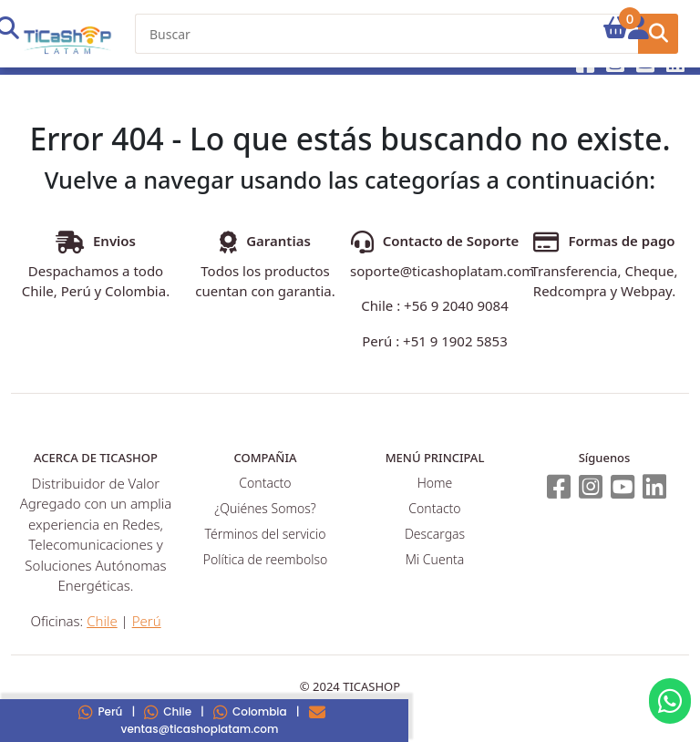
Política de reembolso (265, 559)
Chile (168, 711)
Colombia (250, 711)
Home (435, 483)
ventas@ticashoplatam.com (223, 720)
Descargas (435, 534)
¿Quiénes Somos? (265, 508)
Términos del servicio (266, 534)
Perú (100, 711)
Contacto (265, 483)
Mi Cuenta (435, 559)
